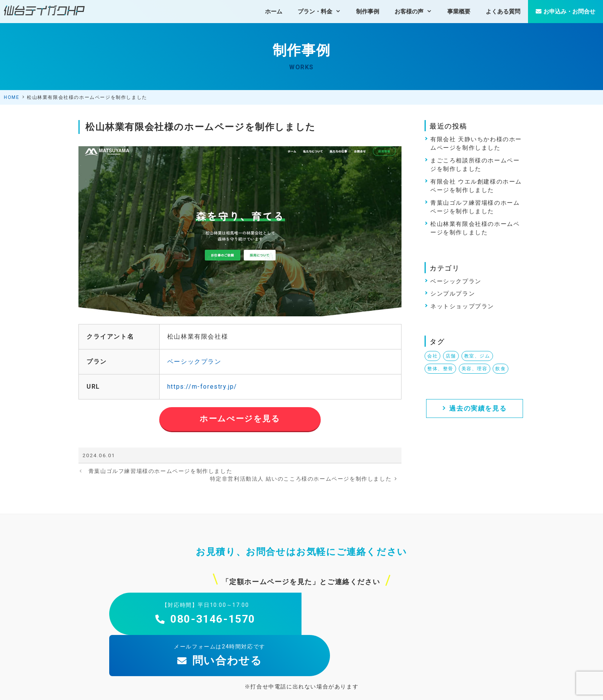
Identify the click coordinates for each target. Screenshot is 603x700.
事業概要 (459, 12)
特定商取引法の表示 (482, 687)
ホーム (274, 12)
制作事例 (368, 12)
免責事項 (522, 687)
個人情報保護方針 (433, 687)
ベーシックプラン (194, 362)
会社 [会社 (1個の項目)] (432, 356)
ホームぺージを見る (240, 419)
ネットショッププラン (462, 306)
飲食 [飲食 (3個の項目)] (501, 369)
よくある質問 (503, 12)
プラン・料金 (323, 12)
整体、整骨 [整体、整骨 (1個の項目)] (440, 369)
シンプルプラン (453, 294)
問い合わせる (398, 619)
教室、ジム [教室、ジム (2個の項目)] (477, 356)
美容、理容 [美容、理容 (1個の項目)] (475, 369)
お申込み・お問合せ (566, 12)
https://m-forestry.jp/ (202, 387)
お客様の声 (417, 12)
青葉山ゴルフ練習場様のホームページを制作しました (160, 471)
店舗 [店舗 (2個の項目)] (451, 356)
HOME (12, 97)
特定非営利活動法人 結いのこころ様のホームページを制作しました (301, 479)
